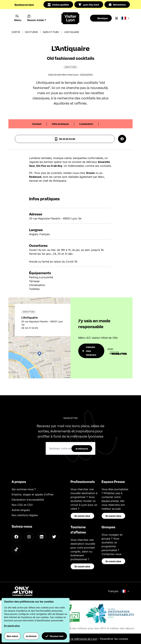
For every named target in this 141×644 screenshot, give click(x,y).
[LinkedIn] (42, 537)
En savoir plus (82, 516)
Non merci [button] (12, 636)
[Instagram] (29, 537)
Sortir (16, 32)
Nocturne (31, 32)
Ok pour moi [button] (54, 636)
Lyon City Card (89, 5)
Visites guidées (58, 5)
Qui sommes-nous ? (24, 489)
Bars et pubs (51, 32)
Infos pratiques (60, 124)
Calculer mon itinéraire (89, 351)
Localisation (86, 124)
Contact (37, 124)
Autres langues (21, 510)
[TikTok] (16, 549)
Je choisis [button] (31, 636)
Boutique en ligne (24, 5)
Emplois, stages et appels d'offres (33, 494)
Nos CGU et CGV (22, 505)
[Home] (71, 18)
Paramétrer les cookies (114, 639)
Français (119, 591)
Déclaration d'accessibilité (28, 500)
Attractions (117, 5)
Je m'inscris (82, 449)
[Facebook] (16, 537)
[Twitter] (54, 537)
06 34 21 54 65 (65, 139)
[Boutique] (102, 18)
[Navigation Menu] (18, 18)
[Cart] (118, 18)
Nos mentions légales (25, 515)
